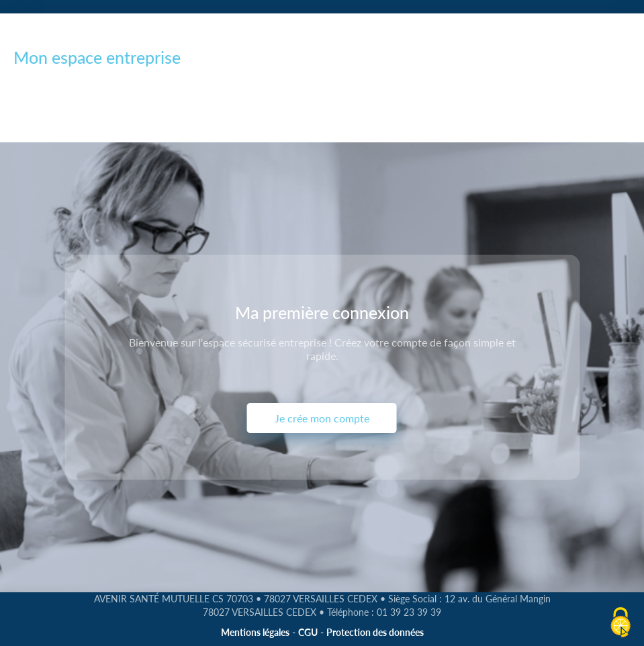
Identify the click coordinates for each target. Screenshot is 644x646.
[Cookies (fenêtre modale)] (620, 623)
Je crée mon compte (322, 418)
